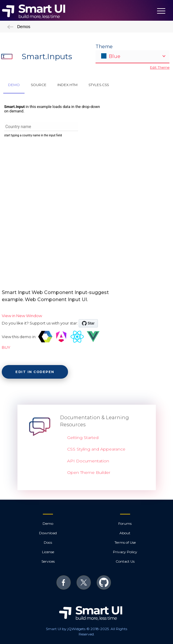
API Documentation (88, 461)
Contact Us (125, 561)
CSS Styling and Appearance (96, 449)
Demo (48, 523)
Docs (48, 542)
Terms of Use (125, 542)
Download (48, 533)
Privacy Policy (125, 552)
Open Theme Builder (89, 472)
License (48, 552)
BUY (6, 347)
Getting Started (83, 438)
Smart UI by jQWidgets (66, 629)
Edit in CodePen (35, 372)
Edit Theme (160, 67)
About (125, 533)
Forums (125, 523)
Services (48, 561)
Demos (19, 27)
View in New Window (22, 316)
